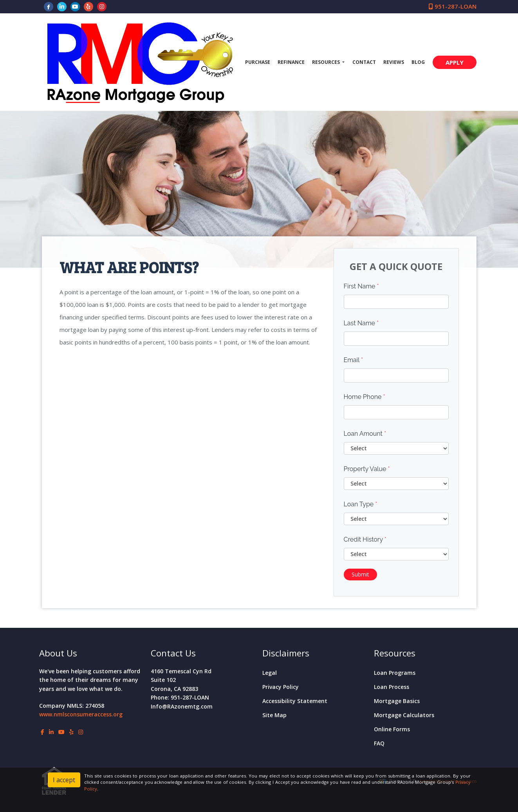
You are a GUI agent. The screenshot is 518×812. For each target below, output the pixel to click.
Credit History (365, 539)
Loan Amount (365, 434)
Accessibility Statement (295, 701)
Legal (270, 673)
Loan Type (361, 504)
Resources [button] (327, 62)
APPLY (455, 62)
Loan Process (392, 687)
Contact (364, 62)
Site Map (274, 715)
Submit (360, 574)
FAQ (379, 743)
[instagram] (102, 6)
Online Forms (392, 729)
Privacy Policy (281, 687)
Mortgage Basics (397, 701)
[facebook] (49, 6)
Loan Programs (395, 673)
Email (354, 360)
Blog (418, 62)
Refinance (291, 62)
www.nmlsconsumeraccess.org (81, 714)
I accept (64, 780)
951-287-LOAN (453, 6)
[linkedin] (62, 6)
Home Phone (365, 397)
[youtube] (75, 6)
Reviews (394, 62)
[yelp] (88, 6)
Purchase (258, 62)
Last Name (361, 323)
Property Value (367, 469)
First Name (361, 286)
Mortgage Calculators (404, 715)
